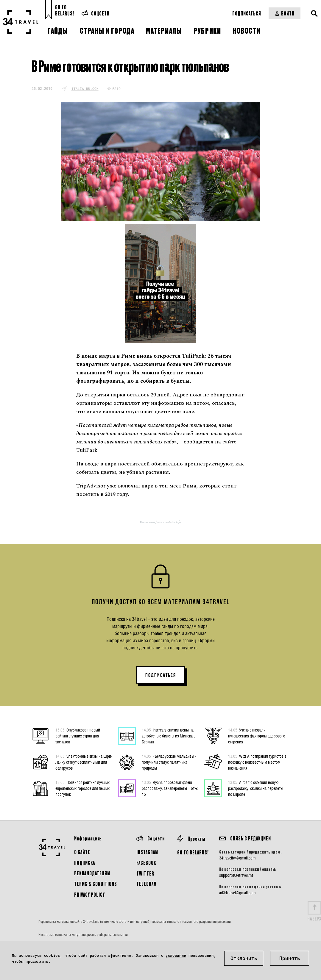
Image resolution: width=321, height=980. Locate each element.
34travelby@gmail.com (237, 858)
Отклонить (244, 958)
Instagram (147, 852)
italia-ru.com (85, 89)
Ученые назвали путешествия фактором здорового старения (257, 736)
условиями (176, 955)
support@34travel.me (236, 875)
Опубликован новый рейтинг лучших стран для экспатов (78, 736)
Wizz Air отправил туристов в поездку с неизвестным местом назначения (257, 762)
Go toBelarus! (65, 10)
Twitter (145, 873)
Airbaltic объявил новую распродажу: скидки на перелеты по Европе (256, 788)
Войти (285, 13)
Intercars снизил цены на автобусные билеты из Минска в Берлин (169, 736)
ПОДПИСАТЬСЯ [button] (161, 675)
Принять (290, 958)
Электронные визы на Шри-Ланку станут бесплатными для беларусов (84, 762)
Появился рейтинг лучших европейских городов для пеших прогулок (82, 788)
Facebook (146, 863)
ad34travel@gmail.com (237, 893)
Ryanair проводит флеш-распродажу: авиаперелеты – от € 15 (170, 788)
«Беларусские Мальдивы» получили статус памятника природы (169, 762)
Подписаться (247, 13)
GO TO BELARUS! (193, 852)
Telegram (147, 884)
